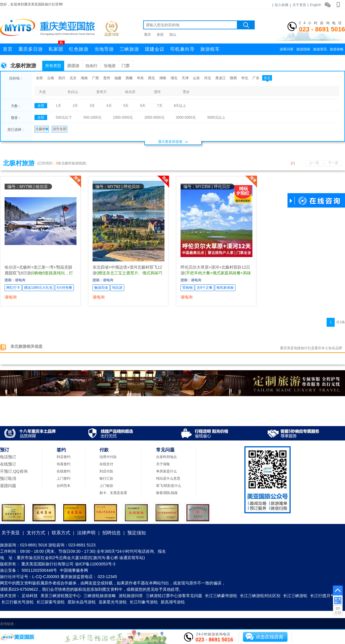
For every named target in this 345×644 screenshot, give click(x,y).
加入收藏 (281, 5)
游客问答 (287, 49)
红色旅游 (79, 49)
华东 (140, 78)
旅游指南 (303, 49)
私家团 (57, 48)
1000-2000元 (123, 117)
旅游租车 (210, 49)
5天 (126, 106)
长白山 (73, 92)
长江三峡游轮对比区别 (260, 596)
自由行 (91, 66)
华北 (245, 78)
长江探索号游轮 (51, 602)
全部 (39, 78)
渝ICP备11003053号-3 (95, 564)
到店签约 (64, 457)
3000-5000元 (186, 117)
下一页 (333, 163)
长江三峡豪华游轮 (221, 596)
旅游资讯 (320, 49)
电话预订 (8, 457)
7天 (160, 106)
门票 (126, 66)
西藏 (129, 78)
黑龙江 (221, 78)
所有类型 (53, 66)
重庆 (147, 35)
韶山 (173, 35)
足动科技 (30, 596)
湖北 (174, 78)
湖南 (163, 78)
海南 (84, 78)
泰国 (160, 35)
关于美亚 (299, 5)
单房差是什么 (166, 471)
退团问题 (8, 486)
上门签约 (64, 478)
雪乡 (186, 92)
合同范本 (64, 486)
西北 (152, 78)
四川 (62, 78)
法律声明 (86, 533)
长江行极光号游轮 (18, 602)
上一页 (314, 163)
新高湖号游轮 (173, 602)
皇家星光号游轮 (113, 602)
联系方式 (61, 533)
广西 (95, 78)
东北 (267, 78)
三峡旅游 (129, 49)
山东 (196, 78)
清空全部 (60, 129)
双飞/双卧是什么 (169, 486)
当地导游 (104, 49)
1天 (59, 106)
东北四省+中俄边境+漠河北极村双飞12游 (128, 273)
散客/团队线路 (167, 493)
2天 (75, 106)
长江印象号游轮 (144, 602)
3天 (92, 106)
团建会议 (155, 49)
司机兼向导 (182, 49)
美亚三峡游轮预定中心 (61, 596)
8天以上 (180, 106)
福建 (118, 78)
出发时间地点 (166, 457)
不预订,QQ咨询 (14, 471)
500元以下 (64, 117)
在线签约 (64, 471)
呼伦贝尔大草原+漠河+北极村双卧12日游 (216, 273)
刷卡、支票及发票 (113, 493)
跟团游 (73, 66)
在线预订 (8, 464)
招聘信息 (112, 533)
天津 (185, 78)
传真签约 (64, 464)
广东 (256, 78)
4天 (109, 106)
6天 (143, 106)
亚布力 (101, 92)
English (316, 5)
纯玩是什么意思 (168, 478)
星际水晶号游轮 (82, 602)
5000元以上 (216, 117)
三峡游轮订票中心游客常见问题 (174, 596)
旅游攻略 (337, 49)
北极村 (42, 129)
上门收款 (106, 486)
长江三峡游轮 (295, 596)
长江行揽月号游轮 (326, 596)
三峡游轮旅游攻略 (100, 596)
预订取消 (8, 478)
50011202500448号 (39, 570)
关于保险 (163, 464)
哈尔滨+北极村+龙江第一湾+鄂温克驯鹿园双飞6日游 (39, 273)
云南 (51, 78)
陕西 (233, 78)
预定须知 (137, 533)
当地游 (110, 66)
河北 (208, 78)
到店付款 (106, 471)
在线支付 (106, 464)
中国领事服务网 (74, 570)
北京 (73, 78)
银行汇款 (106, 478)
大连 (42, 92)
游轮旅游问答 (131, 596)
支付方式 (36, 533)
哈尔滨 (130, 92)
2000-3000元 (154, 117)
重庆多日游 (31, 49)
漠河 (157, 92)
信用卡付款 (108, 457)
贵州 (107, 78)
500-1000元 (92, 117)
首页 (8, 49)
